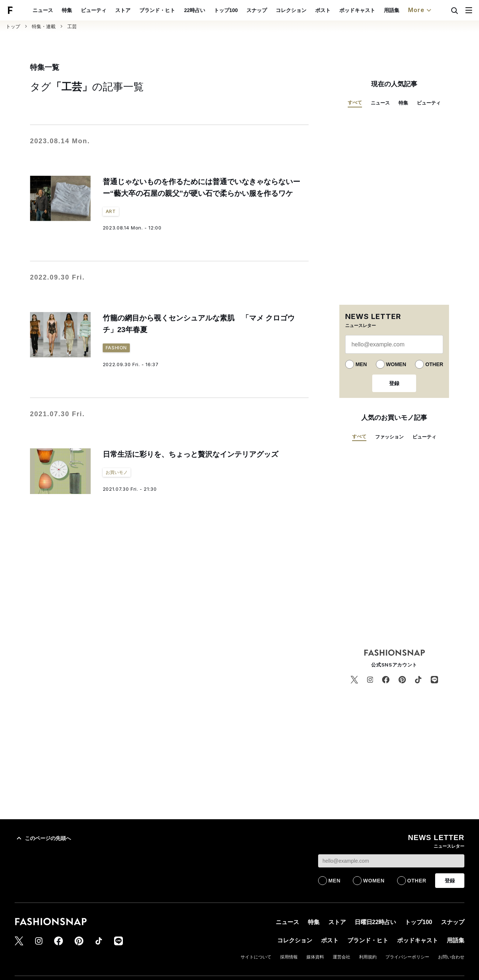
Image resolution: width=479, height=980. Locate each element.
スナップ (274, 10)
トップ (13, 26)
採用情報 (289, 957)
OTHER (434, 364)
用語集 (408, 10)
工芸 (72, 26)
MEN (361, 364)
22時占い (212, 10)
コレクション (308, 10)
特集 (84, 10)
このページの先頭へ (43, 838)
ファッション (389, 437)
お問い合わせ (451, 957)
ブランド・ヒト (174, 10)
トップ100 (243, 10)
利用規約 (368, 957)
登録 (394, 383)
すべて (355, 102)
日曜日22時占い (376, 922)
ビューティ (111, 10)
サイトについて (256, 957)
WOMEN (396, 364)
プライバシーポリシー (407, 957)
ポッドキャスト (374, 10)
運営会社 (342, 957)
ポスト (340, 10)
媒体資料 (315, 957)
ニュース (60, 10)
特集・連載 (44, 26)
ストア (140, 10)
